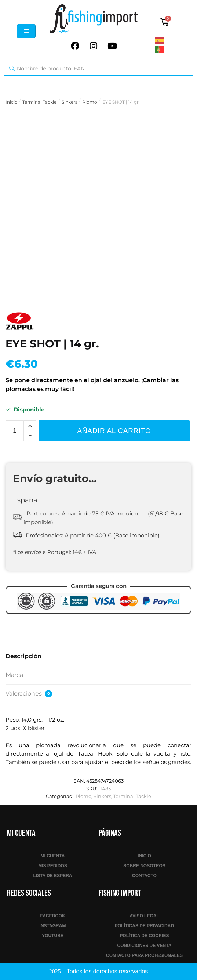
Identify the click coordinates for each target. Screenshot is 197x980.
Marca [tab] (14, 675)
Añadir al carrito (114, 431)
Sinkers (70, 102)
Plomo (90, 102)
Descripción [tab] (23, 656)
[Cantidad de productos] (15, 431)
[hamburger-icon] (26, 31)
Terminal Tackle (39, 102)
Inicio (12, 102)
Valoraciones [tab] (29, 694)
